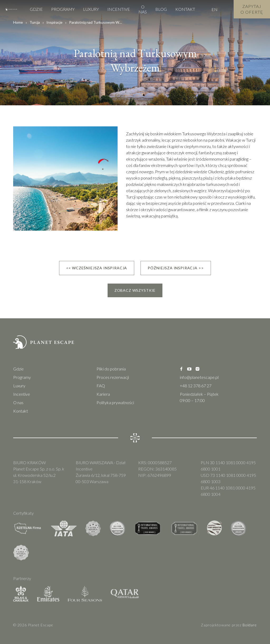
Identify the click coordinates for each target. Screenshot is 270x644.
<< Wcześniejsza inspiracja (97, 268)
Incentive (119, 9)
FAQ (101, 386)
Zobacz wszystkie (135, 290)
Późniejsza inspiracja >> (176, 268)
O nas (143, 9)
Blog (161, 9)
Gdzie (36, 9)
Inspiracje (54, 22)
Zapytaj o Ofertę (252, 9)
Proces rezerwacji (113, 377)
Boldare (250, 625)
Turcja (35, 22)
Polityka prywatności (115, 402)
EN (214, 9)
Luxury (91, 9)
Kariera (103, 394)
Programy (63, 9)
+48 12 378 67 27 (196, 386)
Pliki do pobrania (111, 369)
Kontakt (185, 9)
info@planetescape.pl (199, 377)
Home (18, 22)
